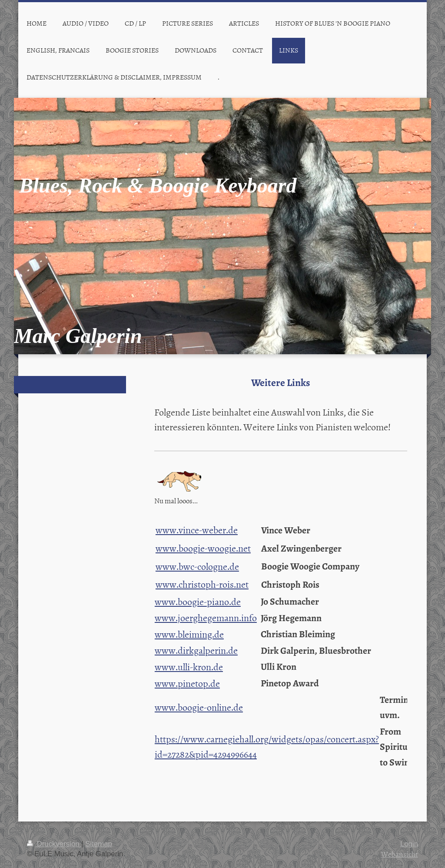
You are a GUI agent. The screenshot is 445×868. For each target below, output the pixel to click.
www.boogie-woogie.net (203, 548)
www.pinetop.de (187, 683)
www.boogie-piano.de (198, 601)
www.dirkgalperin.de (196, 650)
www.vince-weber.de (197, 530)
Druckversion (54, 844)
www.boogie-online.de (199, 707)
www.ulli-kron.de (189, 667)
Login (409, 844)
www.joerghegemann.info (206, 617)
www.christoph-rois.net (202, 584)
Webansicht (400, 854)
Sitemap (99, 844)
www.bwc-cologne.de (197, 566)
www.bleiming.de (189, 634)
